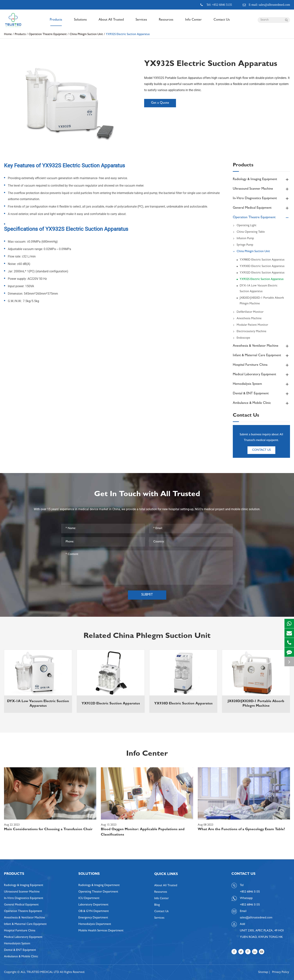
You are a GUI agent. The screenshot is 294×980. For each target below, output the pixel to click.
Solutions (80, 22)
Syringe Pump (243, 245)
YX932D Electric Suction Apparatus (262, 273)
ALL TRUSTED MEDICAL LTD (40, 972)
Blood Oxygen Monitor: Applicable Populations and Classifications (143, 832)
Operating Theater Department (98, 892)
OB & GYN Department (94, 911)
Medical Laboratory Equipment (261, 375)
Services (141, 22)
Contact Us (222, 22)
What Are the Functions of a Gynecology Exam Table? (241, 830)
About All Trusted (111, 22)
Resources (166, 22)
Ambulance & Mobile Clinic (261, 403)
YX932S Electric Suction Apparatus (128, 34)
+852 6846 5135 (250, 905)
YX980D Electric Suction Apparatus (262, 260)
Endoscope (241, 338)
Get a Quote (160, 103)
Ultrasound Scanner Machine (261, 189)
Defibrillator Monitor (248, 312)
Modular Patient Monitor (250, 325)
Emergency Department (93, 918)
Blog (157, 905)
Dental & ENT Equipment (261, 394)
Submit (147, 595)
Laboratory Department (93, 905)
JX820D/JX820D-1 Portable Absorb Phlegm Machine (262, 301)
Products (56, 22)
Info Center (193, 22)
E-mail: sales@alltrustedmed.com (266, 5)
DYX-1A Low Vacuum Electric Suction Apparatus (259, 289)
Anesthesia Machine (247, 319)
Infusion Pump (243, 239)
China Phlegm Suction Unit (86, 34)
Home (8, 34)
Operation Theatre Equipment (48, 34)
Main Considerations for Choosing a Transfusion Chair (48, 830)
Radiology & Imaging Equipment (261, 180)
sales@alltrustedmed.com (256, 918)
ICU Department (89, 898)
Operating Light (245, 226)
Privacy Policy (281, 972)
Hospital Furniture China (261, 365)
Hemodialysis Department (95, 924)
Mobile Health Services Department (101, 931)
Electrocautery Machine (250, 332)
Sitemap (263, 972)
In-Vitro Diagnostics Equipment (261, 199)
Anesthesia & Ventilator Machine (261, 346)
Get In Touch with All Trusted (147, 495)
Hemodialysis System (261, 384)
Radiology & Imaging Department (99, 885)
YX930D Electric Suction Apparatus (262, 266)
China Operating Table (249, 232)
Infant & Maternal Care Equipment (261, 356)
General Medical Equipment (261, 208)
